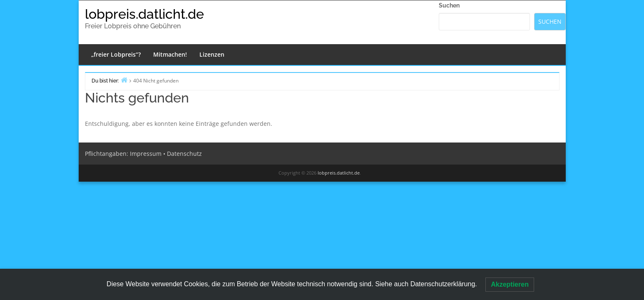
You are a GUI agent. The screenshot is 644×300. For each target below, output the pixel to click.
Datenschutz (184, 154)
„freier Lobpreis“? (116, 54)
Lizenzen (212, 54)
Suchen (449, 5)
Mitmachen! (170, 54)
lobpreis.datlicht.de (144, 14)
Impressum (146, 154)
